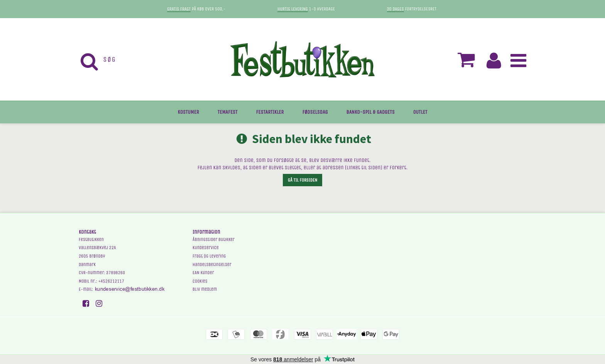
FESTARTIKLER (270, 112)
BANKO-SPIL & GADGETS (371, 112)
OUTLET (420, 112)
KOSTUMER (188, 112)
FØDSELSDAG (315, 112)
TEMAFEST (228, 112)
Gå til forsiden (302, 180)
